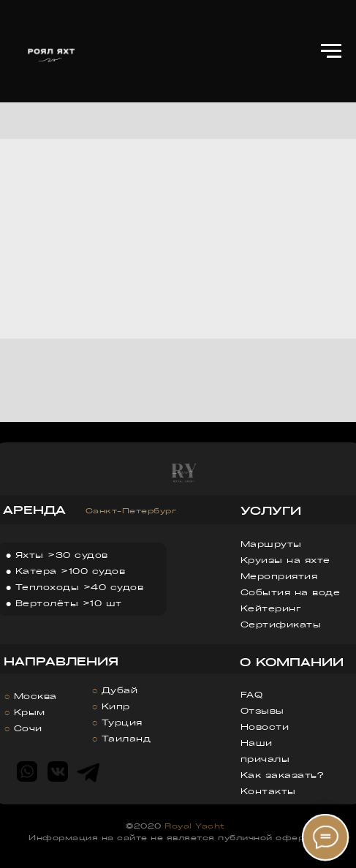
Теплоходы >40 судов (80, 587)
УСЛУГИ (271, 510)
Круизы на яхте (285, 560)
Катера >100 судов (71, 571)
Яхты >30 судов (62, 555)
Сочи (28, 728)
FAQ (252, 694)
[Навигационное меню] (331, 51)
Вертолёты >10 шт (69, 603)
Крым (30, 712)
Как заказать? (282, 775)
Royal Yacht (195, 825)
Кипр (116, 706)
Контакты (268, 791)
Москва (35, 696)
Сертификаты (281, 624)
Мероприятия (279, 576)
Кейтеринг (271, 608)
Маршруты (271, 544)
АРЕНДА (34, 510)
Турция (122, 722)
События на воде (291, 592)
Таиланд (126, 738)
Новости (265, 727)
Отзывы (262, 710)
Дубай (120, 690)
